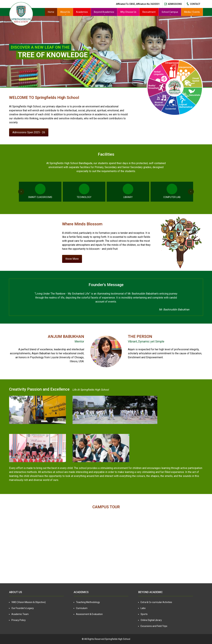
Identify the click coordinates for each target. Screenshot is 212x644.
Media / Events (192, 12)
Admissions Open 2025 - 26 (29, 132)
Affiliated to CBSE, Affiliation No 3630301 (138, 4)
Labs (143, 608)
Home (51, 12)
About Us (65, 12)
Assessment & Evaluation (89, 614)
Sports (144, 614)
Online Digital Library (151, 620)
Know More (72, 259)
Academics (82, 12)
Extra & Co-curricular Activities (156, 602)
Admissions (175, 4)
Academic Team (20, 614)
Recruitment (149, 12)
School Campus (170, 12)
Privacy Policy (19, 620)
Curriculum (82, 608)
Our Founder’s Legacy (23, 608)
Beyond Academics (104, 12)
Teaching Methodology (88, 602)
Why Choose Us (128, 12)
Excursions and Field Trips (154, 626)
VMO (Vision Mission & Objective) (29, 602)
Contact (195, 4)
